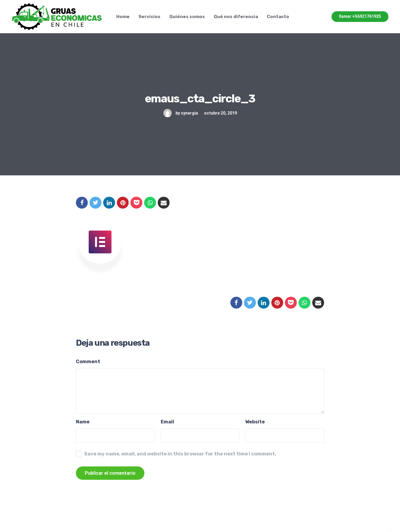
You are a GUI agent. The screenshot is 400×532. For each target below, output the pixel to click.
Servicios (149, 17)
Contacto (278, 17)
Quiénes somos (187, 17)
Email (167, 422)
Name (83, 422)
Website (255, 422)
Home (123, 17)
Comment (88, 362)
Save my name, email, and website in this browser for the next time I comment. (180, 454)
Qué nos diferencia (236, 17)
